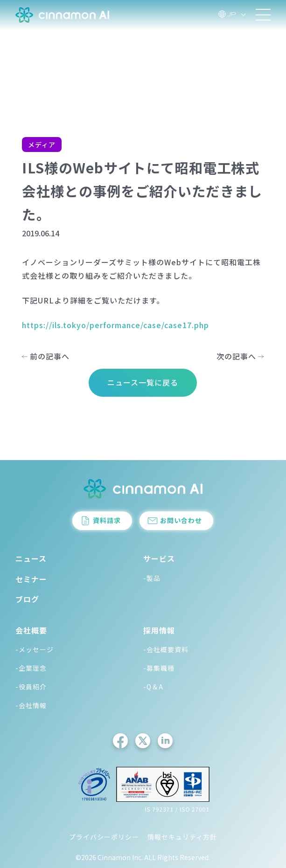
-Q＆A (153, 687)
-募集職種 (159, 668)
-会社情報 (31, 705)
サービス (159, 558)
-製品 (152, 578)
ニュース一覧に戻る (143, 382)
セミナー (31, 579)
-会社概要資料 (166, 649)
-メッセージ (35, 649)
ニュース (31, 558)
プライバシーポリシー (104, 837)
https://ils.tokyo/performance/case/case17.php (115, 325)
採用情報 (159, 630)
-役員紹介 (31, 687)
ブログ (27, 599)
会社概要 (31, 630)
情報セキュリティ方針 (182, 837)
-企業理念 (31, 668)
